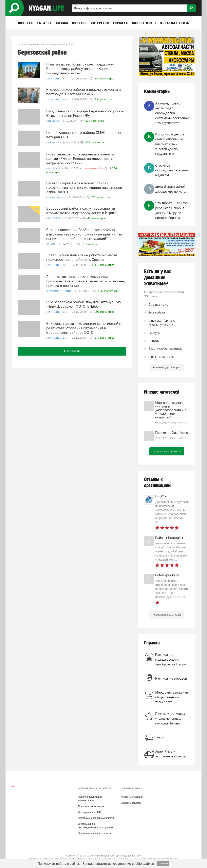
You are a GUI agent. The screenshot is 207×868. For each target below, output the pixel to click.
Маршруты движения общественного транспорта (172, 697)
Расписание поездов (171, 678)
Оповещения (56, 195)
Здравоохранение (59, 287)
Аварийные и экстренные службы (171, 754)
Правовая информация (91, 806)
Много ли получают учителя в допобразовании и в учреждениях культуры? (171, 410)
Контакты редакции (132, 797)
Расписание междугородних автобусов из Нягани (171, 659)
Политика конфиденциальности (96, 818)
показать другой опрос (167, 367)
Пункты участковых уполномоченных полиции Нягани (170, 719)
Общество (54, 167)
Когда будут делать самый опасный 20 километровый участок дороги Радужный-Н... (170, 144)
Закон (51, 241)
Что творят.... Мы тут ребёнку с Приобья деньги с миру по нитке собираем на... (171, 210)
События (53, 119)
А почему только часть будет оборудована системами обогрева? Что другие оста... (172, 113)
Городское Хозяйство (172, 433)
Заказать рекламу (131, 803)
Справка (152, 643)
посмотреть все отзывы (167, 615)
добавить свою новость (167, 451)
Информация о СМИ (90, 812)
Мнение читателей (162, 392)
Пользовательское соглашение (96, 833)
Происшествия (58, 78)
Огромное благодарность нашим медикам (172, 170)
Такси (160, 737)
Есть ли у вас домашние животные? (158, 278)
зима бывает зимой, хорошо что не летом (171, 189)
